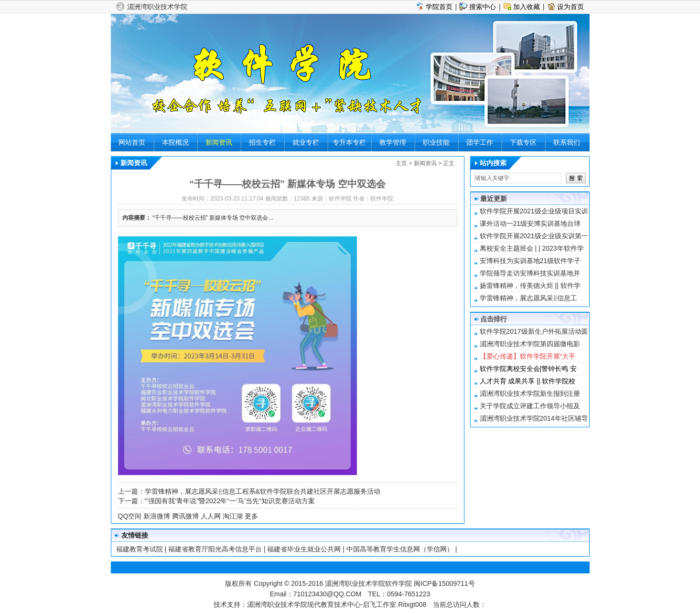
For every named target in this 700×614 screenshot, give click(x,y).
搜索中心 (483, 7)
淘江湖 (233, 516)
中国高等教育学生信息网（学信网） (400, 549)
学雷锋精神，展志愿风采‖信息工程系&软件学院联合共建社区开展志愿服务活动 (263, 491)
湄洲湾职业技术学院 (157, 7)
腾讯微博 (185, 516)
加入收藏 (527, 7)
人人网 (211, 516)
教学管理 (393, 142)
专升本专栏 (349, 142)
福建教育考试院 (140, 549)
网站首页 (132, 142)
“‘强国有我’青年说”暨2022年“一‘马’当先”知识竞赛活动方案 (230, 501)
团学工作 (480, 142)
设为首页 (571, 7)
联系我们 (567, 142)
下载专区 (523, 142)
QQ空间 (130, 516)
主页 (401, 163)
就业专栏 (306, 142)
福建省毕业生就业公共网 (304, 549)
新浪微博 (157, 516)
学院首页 (439, 7)
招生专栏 (262, 142)
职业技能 (436, 142)
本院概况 (175, 142)
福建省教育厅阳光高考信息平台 (215, 549)
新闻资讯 (219, 142)
